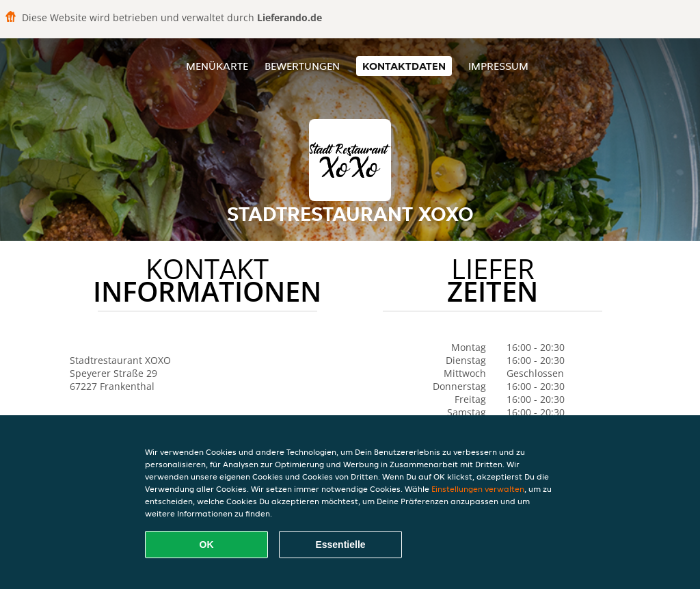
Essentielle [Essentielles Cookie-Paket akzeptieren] (340, 545)
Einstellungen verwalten (478, 489)
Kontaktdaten (404, 66)
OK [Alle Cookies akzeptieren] (207, 545)
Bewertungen (302, 66)
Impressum (498, 66)
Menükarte (217, 66)
